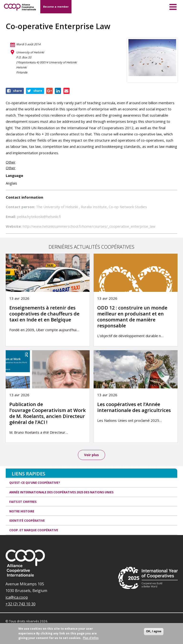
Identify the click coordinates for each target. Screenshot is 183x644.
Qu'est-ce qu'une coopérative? (35, 483)
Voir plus (91, 455)
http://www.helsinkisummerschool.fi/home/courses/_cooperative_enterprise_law (89, 226)
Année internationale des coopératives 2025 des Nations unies (61, 492)
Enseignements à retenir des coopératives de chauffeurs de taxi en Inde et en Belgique (44, 314)
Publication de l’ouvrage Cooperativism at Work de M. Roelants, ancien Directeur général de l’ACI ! (48, 413)
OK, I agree (154, 631)
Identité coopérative (27, 521)
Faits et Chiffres (23, 502)
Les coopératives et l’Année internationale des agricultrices (134, 407)
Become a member (56, 7)
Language (14, 175)
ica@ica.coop (17, 598)
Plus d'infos (91, 638)
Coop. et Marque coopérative (34, 530)
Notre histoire (22, 512)
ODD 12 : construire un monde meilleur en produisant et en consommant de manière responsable (132, 317)
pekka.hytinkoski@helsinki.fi (39, 216)
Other (11, 162)
